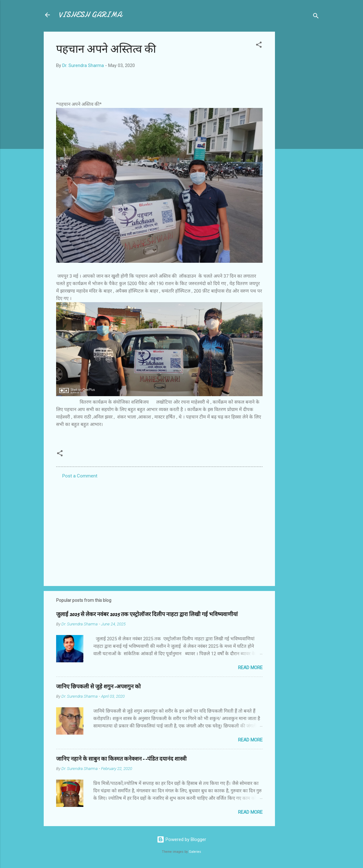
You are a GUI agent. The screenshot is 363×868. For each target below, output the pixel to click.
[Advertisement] (300, 125)
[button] (259, 46)
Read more (250, 668)
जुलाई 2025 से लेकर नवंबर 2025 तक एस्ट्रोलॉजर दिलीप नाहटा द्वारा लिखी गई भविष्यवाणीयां (147, 614)
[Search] (316, 17)
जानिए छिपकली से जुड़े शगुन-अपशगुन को (98, 687)
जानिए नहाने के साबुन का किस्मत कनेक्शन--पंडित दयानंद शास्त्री (121, 759)
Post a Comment (80, 476)
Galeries (195, 852)
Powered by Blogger (181, 839)
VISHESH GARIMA (90, 15)
